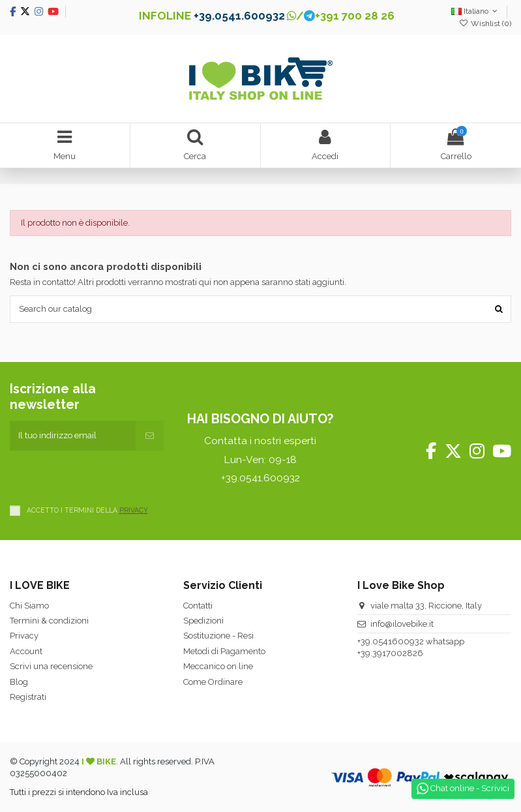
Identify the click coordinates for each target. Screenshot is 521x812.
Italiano (476, 11)
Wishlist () (485, 23)
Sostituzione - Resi (218, 636)
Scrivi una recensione (51, 666)
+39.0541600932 (391, 641)
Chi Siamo (29, 606)
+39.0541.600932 (239, 16)
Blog (19, 682)
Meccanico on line (218, 666)
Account (26, 651)
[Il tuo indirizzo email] (73, 436)
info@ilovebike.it (402, 624)
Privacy (24, 636)
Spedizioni (203, 621)
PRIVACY (134, 510)
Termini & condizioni (49, 621)
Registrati (28, 697)
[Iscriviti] (150, 436)
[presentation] (109, 476)
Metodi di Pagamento (224, 651)
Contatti (198, 606)
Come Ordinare (213, 682)
